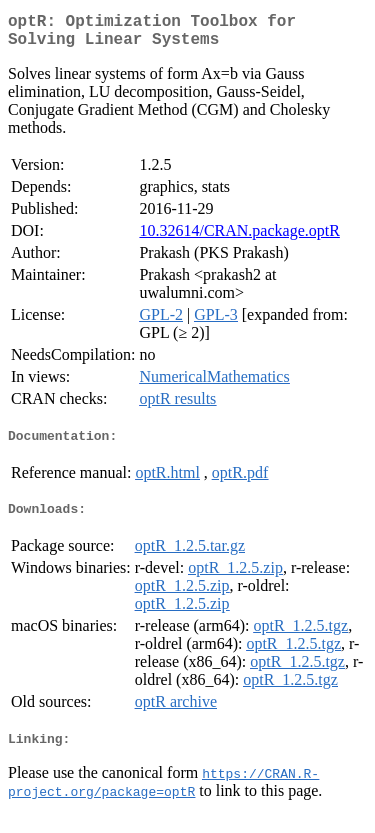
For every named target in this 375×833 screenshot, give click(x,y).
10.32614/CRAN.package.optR (239, 238)
